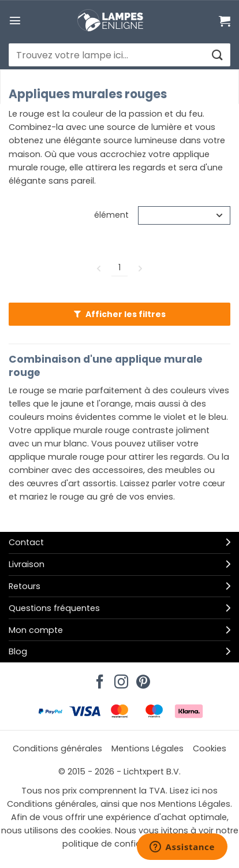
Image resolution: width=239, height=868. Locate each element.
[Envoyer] (217, 55)
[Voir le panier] (225, 21)
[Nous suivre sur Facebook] (98, 679)
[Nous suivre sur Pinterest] (141, 679)
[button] (15, 20)
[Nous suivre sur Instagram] (119, 679)
